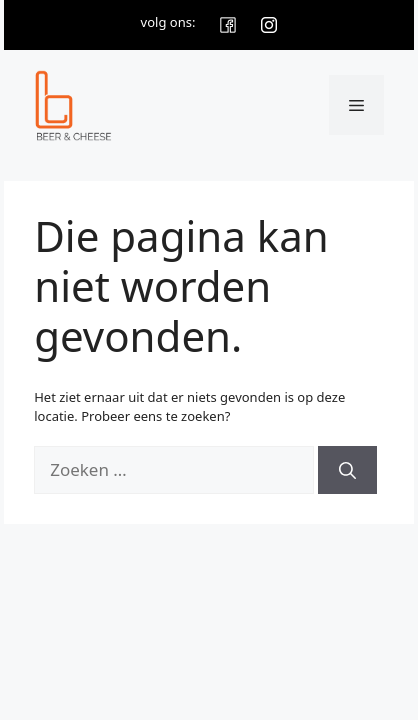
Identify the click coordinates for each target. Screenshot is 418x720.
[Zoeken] (347, 470)
